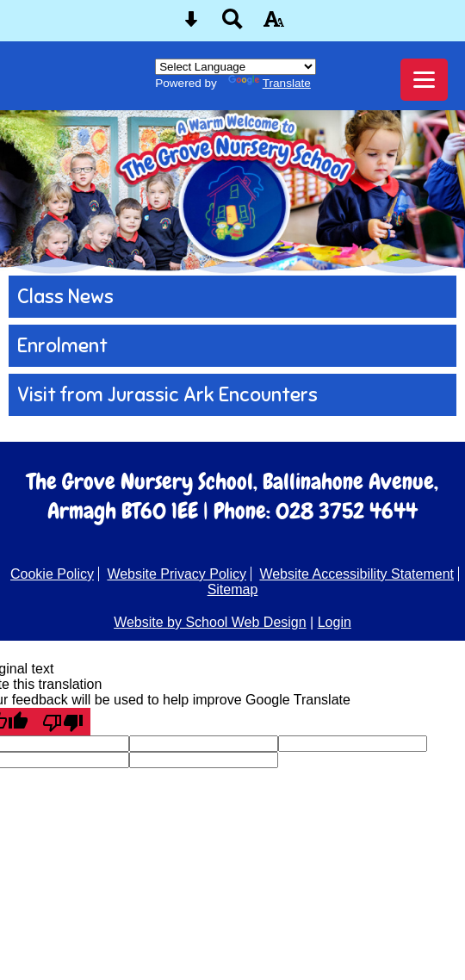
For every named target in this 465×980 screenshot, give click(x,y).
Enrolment (62, 346)
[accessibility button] (274, 25)
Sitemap (233, 589)
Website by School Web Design (210, 622)
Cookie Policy (52, 574)
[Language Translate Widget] (236, 67)
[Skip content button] (191, 25)
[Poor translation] (63, 722)
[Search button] (232, 25)
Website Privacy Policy (177, 574)
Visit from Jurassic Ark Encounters (167, 395)
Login (335, 622)
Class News (65, 297)
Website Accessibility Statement (356, 574)
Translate (270, 83)
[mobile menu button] (424, 80)
